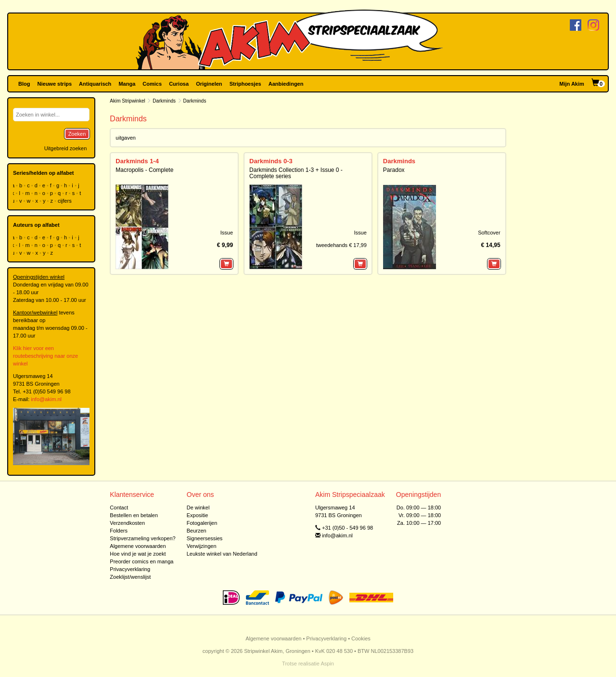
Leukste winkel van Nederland (222, 554)
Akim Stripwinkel (127, 101)
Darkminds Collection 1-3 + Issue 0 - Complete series (296, 173)
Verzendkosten (127, 523)
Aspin (327, 664)
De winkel (198, 508)
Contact (119, 508)
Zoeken (77, 134)
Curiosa (179, 84)
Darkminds (164, 101)
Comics (152, 84)
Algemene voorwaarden (138, 546)
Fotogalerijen (202, 523)
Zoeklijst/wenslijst (130, 577)
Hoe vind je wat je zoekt (138, 554)
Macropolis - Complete (144, 170)
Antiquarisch (95, 84)
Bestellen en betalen (134, 515)
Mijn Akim (572, 84)
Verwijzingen (202, 546)
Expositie (198, 515)
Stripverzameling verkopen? (142, 538)
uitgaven (126, 138)
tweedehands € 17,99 (341, 245)
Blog (24, 84)
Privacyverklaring (130, 569)
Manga (127, 84)
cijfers (65, 201)
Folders (119, 531)
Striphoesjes (245, 84)
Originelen (209, 84)
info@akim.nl (46, 399)
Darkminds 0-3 (271, 161)
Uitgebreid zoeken (66, 148)
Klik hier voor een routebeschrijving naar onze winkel (45, 356)
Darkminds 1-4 (137, 161)
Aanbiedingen (286, 84)
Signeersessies (205, 538)
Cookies (361, 638)
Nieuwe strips (55, 84)
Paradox (394, 170)
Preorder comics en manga (141, 561)
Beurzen (197, 531)
